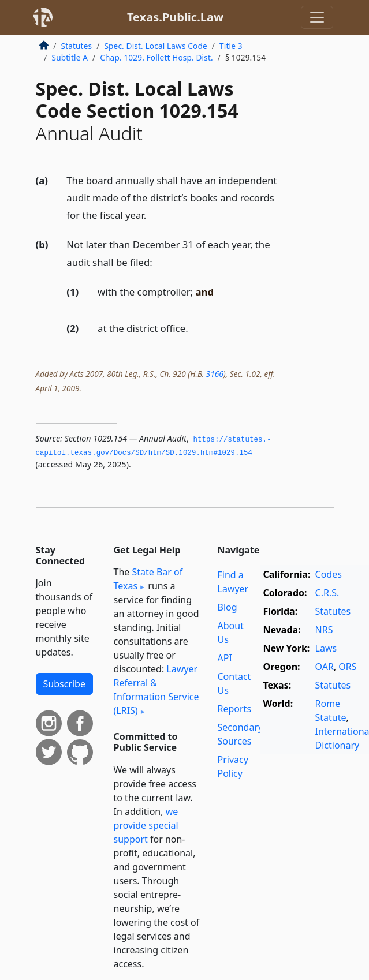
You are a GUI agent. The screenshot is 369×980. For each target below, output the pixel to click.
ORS (347, 667)
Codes (329, 574)
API (225, 658)
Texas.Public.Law (175, 17)
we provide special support (146, 825)
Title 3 (231, 46)
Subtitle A (70, 57)
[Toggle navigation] (317, 17)
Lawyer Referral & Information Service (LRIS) (156, 690)
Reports (235, 709)
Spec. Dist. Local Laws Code (155, 46)
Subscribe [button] (64, 684)
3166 (215, 374)
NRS (324, 630)
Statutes (77, 46)
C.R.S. (327, 593)
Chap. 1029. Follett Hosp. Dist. (156, 57)
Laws (326, 648)
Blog (228, 607)
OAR (325, 667)
